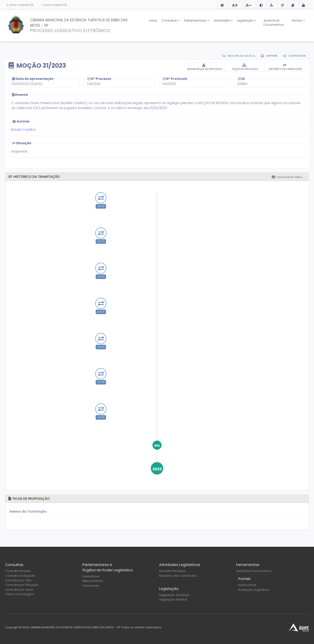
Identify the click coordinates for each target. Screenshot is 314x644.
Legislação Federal (173, 600)
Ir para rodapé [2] (55, 5)
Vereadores (91, 576)
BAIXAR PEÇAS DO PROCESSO (205, 69)
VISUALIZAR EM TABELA (289, 177)
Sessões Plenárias (172, 571)
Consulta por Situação (22, 585)
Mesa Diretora (93, 581)
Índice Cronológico (20, 594)
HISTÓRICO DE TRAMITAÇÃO (285, 69)
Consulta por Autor (19, 590)
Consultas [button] (170, 20)
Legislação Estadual (174, 595)
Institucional (247, 585)
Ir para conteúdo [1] (20, 5)
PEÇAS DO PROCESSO (245, 69)
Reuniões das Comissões (178, 576)
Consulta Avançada (20, 576)
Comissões (91, 586)
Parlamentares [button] (196, 20)
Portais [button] (297, 20)
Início (153, 20)
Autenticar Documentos (274, 22)
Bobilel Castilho (23, 130)
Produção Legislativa (254, 590)
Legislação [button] (246, 20)
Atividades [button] (222, 20)
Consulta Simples (18, 571)
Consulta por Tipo (18, 580)
